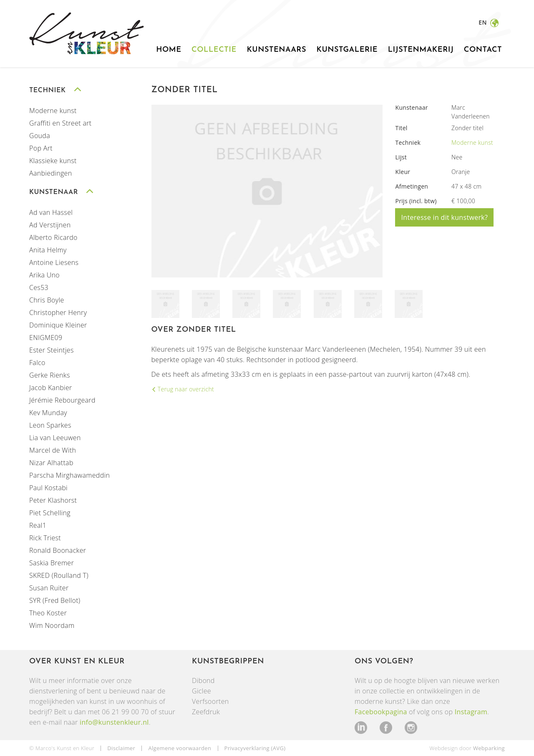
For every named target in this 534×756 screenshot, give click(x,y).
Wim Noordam (52, 625)
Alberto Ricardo (53, 237)
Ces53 (39, 287)
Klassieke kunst (53, 160)
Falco (37, 362)
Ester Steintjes (52, 350)
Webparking (489, 748)
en (483, 22)
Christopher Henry (58, 312)
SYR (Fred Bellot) (55, 600)
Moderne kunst (53, 110)
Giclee (202, 690)
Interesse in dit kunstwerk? (444, 217)
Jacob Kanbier (51, 387)
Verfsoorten (210, 701)
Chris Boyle (47, 300)
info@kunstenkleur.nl (114, 722)
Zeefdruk (206, 711)
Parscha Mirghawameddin (69, 475)
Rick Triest (45, 537)
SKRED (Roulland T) (59, 575)
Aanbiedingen (50, 173)
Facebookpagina (381, 711)
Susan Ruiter (49, 587)
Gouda (40, 135)
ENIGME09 (46, 337)
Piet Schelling (50, 512)
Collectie (214, 50)
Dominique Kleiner (58, 325)
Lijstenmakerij (421, 50)
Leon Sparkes (50, 425)
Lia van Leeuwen (55, 437)
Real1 (38, 525)
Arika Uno (44, 275)
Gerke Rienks (50, 375)
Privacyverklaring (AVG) (255, 748)
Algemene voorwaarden (180, 748)
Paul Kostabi (48, 487)
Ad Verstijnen (50, 224)
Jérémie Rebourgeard (62, 400)
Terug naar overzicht (185, 389)
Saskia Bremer (52, 562)
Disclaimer (121, 748)
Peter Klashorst (53, 500)
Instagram (471, 711)
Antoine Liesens (54, 262)
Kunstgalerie (347, 50)
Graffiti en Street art (60, 123)
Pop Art (41, 148)
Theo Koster (48, 612)
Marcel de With (53, 450)
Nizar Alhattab (51, 462)
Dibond (203, 680)
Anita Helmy (48, 249)
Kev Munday (48, 412)
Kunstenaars (276, 50)
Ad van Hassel (51, 212)
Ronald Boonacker (58, 550)
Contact (483, 50)
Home (169, 50)
